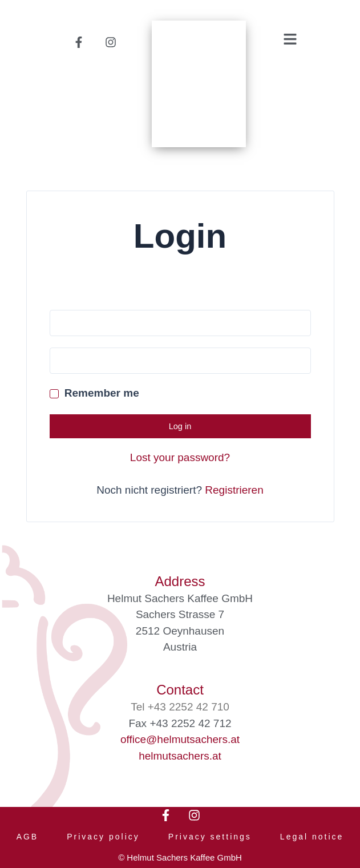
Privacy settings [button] (210, 837)
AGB (28, 837)
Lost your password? (180, 457)
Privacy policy (103, 837)
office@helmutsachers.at (180, 739)
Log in (180, 426)
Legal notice (312, 837)
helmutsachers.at (180, 756)
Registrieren (234, 490)
